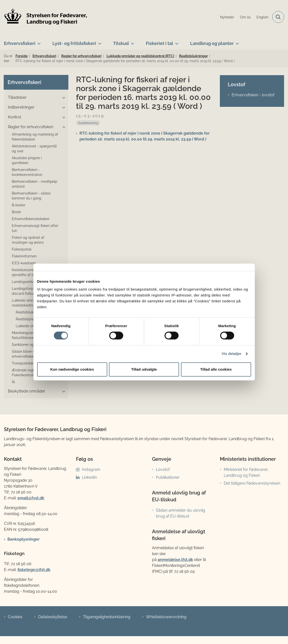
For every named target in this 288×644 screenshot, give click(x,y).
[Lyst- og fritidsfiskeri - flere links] (99, 42)
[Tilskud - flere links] (131, 42)
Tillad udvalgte (144, 369)
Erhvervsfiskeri (20, 43)
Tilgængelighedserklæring (107, 617)
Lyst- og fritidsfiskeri (74, 43)
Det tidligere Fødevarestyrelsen (252, 483)
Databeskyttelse (53, 617)
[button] (62, 98)
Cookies (15, 617)
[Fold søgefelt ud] (278, 17)
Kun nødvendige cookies (72, 369)
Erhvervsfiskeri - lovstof (253, 95)
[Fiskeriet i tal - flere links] (176, 42)
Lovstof (163, 469)
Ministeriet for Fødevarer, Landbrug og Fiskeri (246, 472)
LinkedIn (89, 477)
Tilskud (121, 43)
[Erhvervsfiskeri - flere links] (38, 42)
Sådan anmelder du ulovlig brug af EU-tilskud (181, 513)
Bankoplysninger (23, 539)
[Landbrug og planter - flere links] (236, 42)
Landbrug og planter (212, 43)
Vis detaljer (232, 354)
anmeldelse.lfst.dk (175, 560)
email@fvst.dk (31, 498)
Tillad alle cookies (216, 369)
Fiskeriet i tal (159, 43)
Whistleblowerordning (166, 617)
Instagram (91, 469)
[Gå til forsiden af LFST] (44, 17)
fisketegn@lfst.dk (34, 570)
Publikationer (168, 477)
